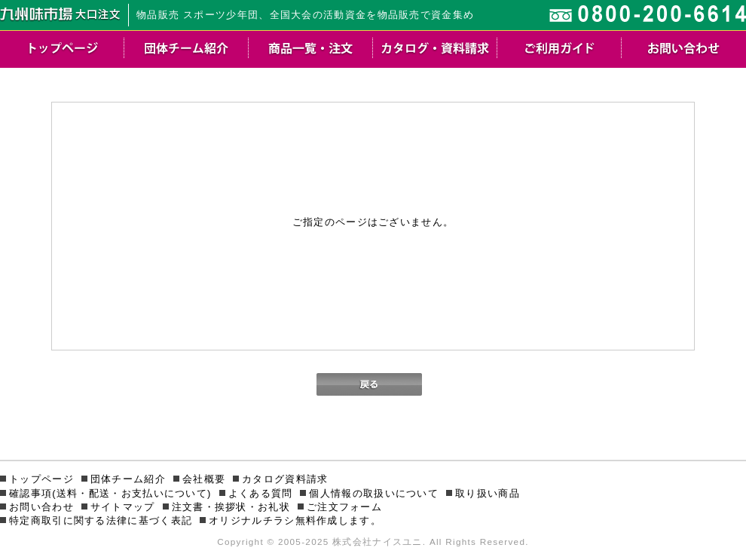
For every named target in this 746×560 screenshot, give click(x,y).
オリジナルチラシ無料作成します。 (295, 520)
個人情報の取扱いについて (374, 493)
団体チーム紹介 (128, 479)
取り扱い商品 (488, 493)
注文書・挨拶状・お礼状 (231, 507)
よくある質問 (261, 493)
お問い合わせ (41, 507)
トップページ (41, 479)
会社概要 (204, 479)
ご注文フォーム (344, 507)
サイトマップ (123, 507)
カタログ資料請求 (285, 479)
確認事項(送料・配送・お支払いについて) (110, 493)
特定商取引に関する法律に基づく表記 (101, 520)
